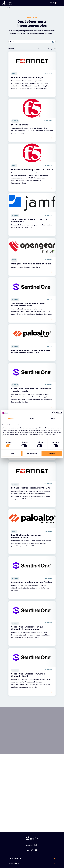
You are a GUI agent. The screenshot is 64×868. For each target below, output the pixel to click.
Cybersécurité (15, 859)
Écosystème (14, 863)
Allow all (52, 454)
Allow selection (32, 454)
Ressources (12, 8)
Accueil (5, 8)
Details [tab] (32, 418)
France (53, 3)
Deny (12, 454)
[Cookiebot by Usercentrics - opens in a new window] (54, 413)
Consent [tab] (11, 418)
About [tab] (53, 418)
